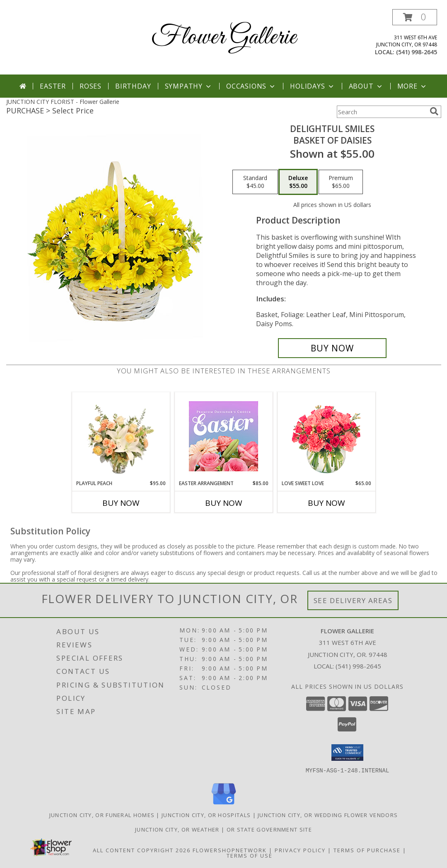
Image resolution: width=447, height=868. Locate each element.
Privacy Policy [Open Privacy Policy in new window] (300, 850)
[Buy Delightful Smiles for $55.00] (332, 348)
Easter (53, 86)
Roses (91, 86)
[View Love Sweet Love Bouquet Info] (326, 436)
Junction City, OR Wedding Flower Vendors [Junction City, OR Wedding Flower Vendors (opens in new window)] (328, 815)
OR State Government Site (269, 829)
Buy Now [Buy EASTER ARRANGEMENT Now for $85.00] (224, 503)
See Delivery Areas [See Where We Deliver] (353, 600)
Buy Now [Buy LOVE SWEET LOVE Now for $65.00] (326, 503)
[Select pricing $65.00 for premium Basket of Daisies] (341, 182)
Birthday (133, 86)
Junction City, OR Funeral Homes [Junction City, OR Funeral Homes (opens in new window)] (102, 815)
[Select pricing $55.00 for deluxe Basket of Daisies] (298, 182)
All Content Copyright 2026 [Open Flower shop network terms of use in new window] (142, 850)
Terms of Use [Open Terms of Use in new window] (250, 855)
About (366, 86)
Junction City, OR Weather (177, 829)
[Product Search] (382, 112)
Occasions (251, 86)
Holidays (312, 86)
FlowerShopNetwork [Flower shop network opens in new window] (230, 850)
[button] (415, 17)
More (412, 86)
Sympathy (189, 86)
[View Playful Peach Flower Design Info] (121, 436)
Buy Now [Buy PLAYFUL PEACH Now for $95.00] (121, 503)
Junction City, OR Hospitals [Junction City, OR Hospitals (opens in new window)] (206, 815)
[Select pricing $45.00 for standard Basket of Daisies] (255, 182)
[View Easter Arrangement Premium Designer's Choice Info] (223, 436)
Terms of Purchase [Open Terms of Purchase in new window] (367, 850)
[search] (434, 111)
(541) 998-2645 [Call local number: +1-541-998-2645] (417, 52)
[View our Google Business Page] (224, 804)
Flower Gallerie (224, 37)
